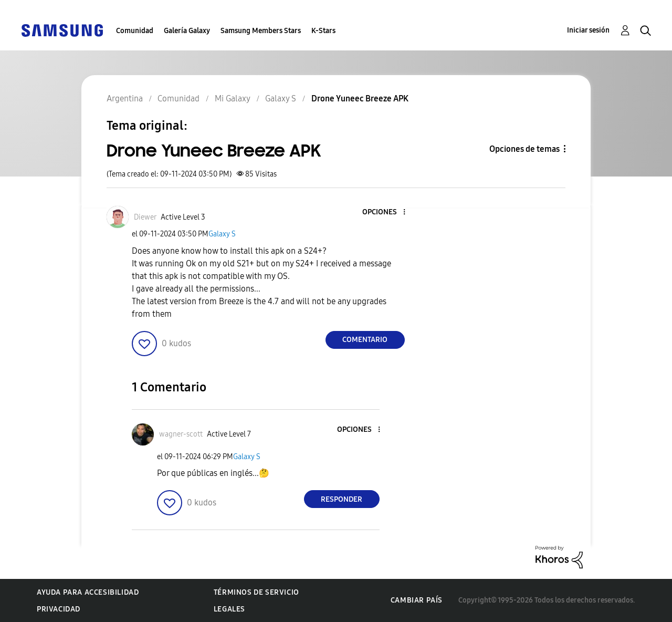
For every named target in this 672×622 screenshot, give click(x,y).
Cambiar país (417, 600)
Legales (229, 609)
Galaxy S (222, 234)
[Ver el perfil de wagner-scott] (181, 434)
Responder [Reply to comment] (342, 499)
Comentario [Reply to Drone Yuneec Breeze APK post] (365, 340)
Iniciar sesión (588, 30)
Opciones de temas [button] (524, 149)
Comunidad (135, 31)
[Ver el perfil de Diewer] (145, 217)
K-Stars (323, 31)
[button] (386, 212)
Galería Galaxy (187, 31)
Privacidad (59, 609)
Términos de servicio (256, 592)
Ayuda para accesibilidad (88, 592)
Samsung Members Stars (261, 31)
